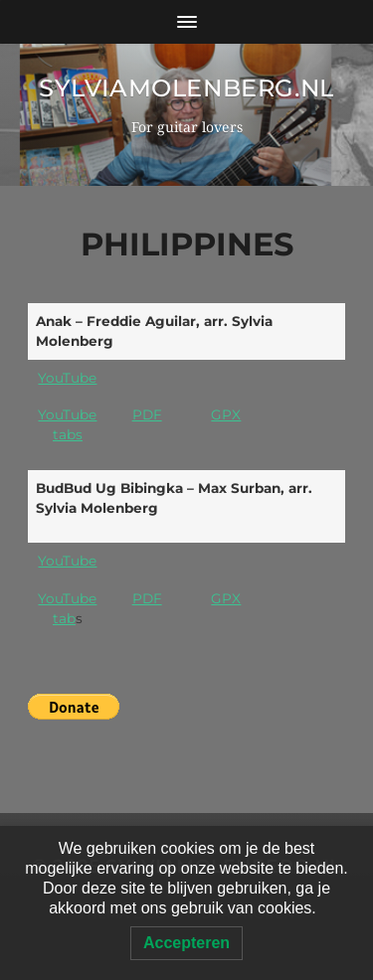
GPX (226, 414)
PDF (147, 414)
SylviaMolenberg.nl (186, 88)
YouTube (67, 378)
